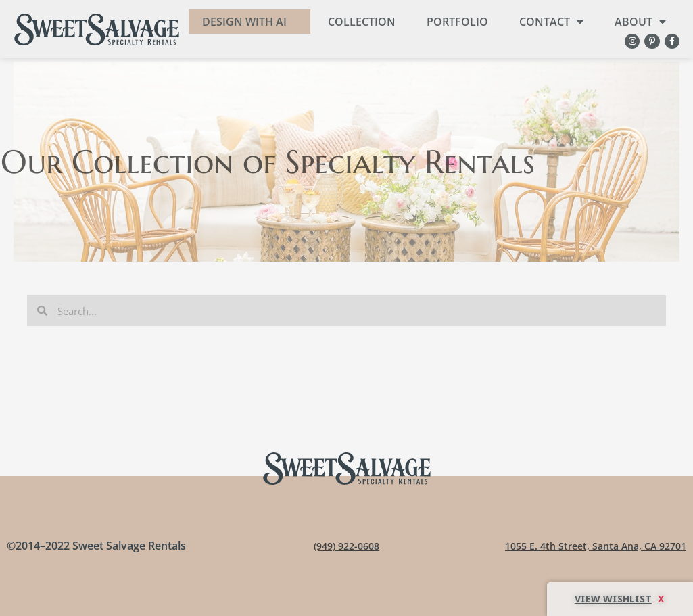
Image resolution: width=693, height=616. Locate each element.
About (640, 22)
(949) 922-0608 (346, 546)
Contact (551, 22)
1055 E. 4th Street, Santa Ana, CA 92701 (587, 546)
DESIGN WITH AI (244, 22)
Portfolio (457, 22)
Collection (362, 22)
